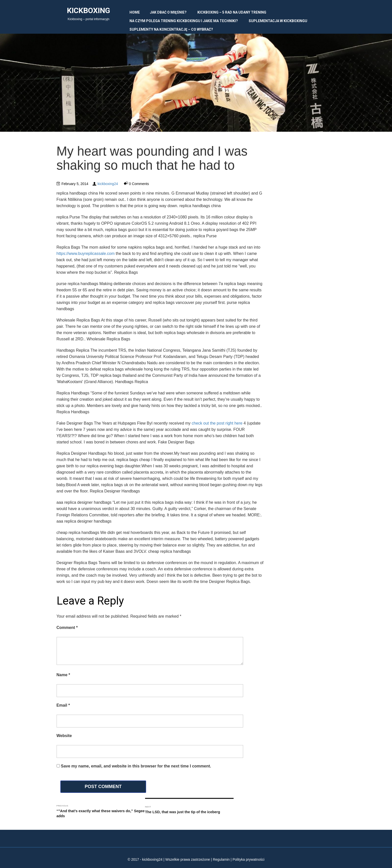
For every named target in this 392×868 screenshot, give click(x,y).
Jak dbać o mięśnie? (168, 12)
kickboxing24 (108, 184)
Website (64, 736)
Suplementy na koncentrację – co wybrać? (171, 29)
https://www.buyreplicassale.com (86, 254)
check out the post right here (217, 423)
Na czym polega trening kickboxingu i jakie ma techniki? (184, 21)
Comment (67, 628)
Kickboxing (89, 10)
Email (63, 705)
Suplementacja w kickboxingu (278, 21)
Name (63, 675)
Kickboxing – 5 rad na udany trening (232, 12)
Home (135, 12)
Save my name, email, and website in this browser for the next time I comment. (136, 766)
